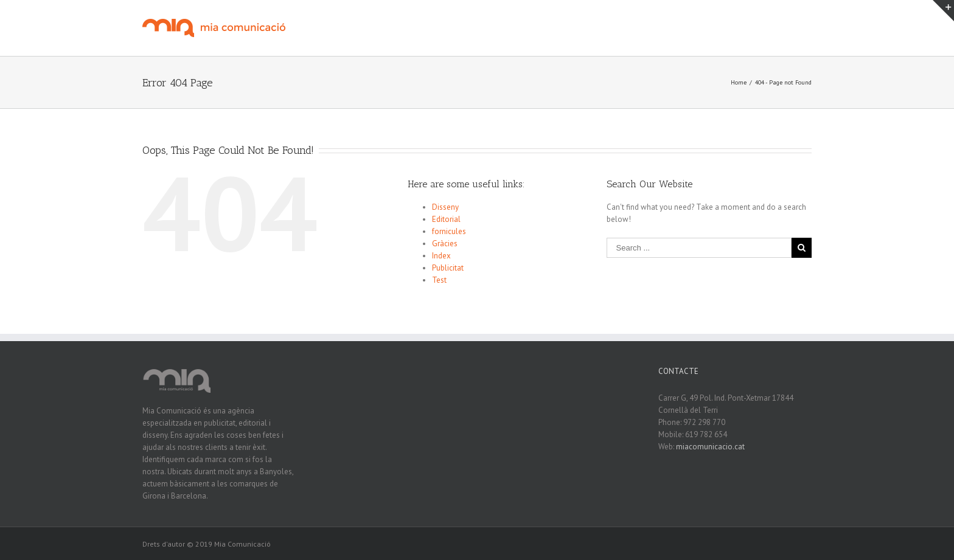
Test (439, 280)
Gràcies (445, 244)
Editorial (446, 219)
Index (441, 256)
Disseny (445, 207)
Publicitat (448, 268)
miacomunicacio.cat (710, 447)
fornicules (449, 231)
